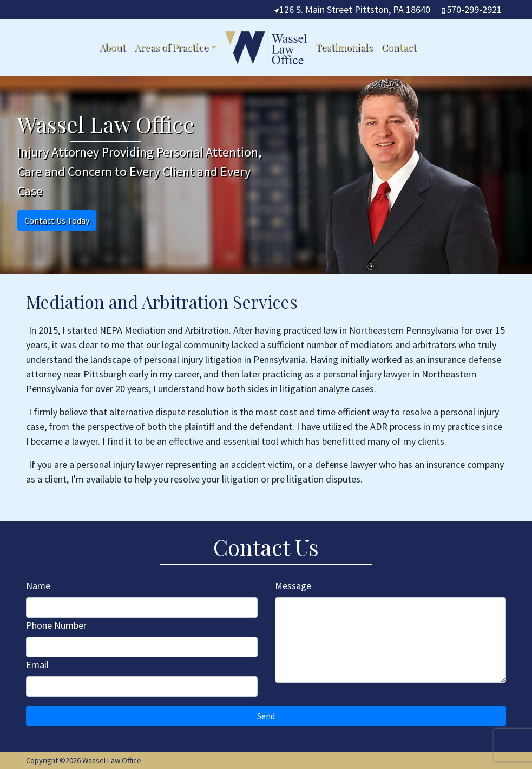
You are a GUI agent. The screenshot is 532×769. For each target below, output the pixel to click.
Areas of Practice (172, 48)
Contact (399, 48)
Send (266, 716)
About (113, 48)
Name (38, 586)
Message (293, 586)
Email (37, 665)
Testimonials (344, 48)
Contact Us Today (57, 220)
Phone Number (56, 625)
